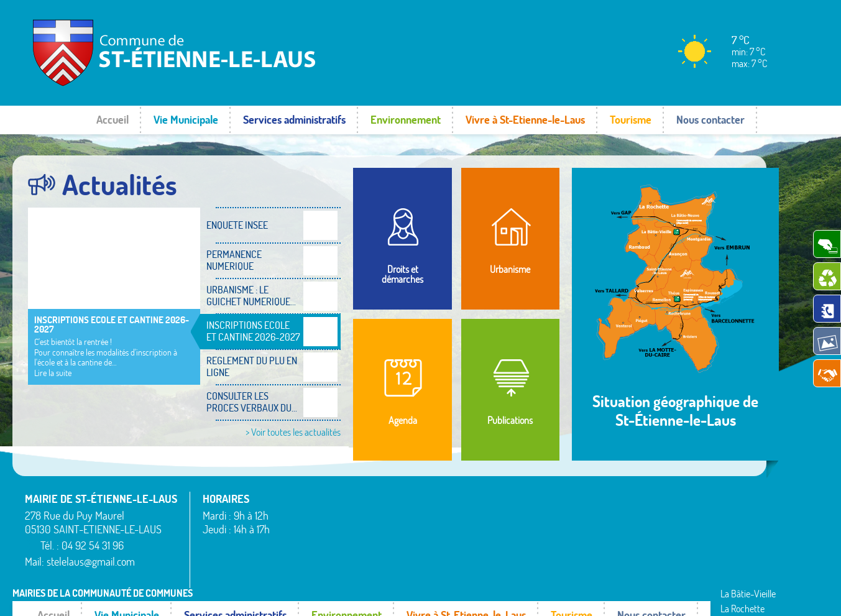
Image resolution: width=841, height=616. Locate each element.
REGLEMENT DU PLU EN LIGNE (252, 366)
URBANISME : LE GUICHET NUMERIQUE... (251, 296)
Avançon (299, 520)
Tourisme (631, 120)
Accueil (113, 120)
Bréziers (297, 535)
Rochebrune (634, 497)
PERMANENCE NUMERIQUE (234, 260)
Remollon (464, 572)
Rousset (626, 512)
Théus (623, 543)
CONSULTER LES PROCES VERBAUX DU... (252, 402)
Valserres (628, 558)
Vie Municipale (186, 120)
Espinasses (302, 550)
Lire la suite (53, 373)
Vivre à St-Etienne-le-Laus (525, 120)
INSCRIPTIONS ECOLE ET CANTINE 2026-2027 (112, 324)
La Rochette (469, 512)
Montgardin (468, 527)
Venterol (627, 572)
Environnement (406, 120)
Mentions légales (637, 594)
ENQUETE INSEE (237, 225)
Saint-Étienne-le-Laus (654, 527)
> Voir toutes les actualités (293, 432)
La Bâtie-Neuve (311, 566)
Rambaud (465, 558)
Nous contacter (710, 120)
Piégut (459, 543)
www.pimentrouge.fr (722, 594)
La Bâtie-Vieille (475, 497)
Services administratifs (294, 120)
